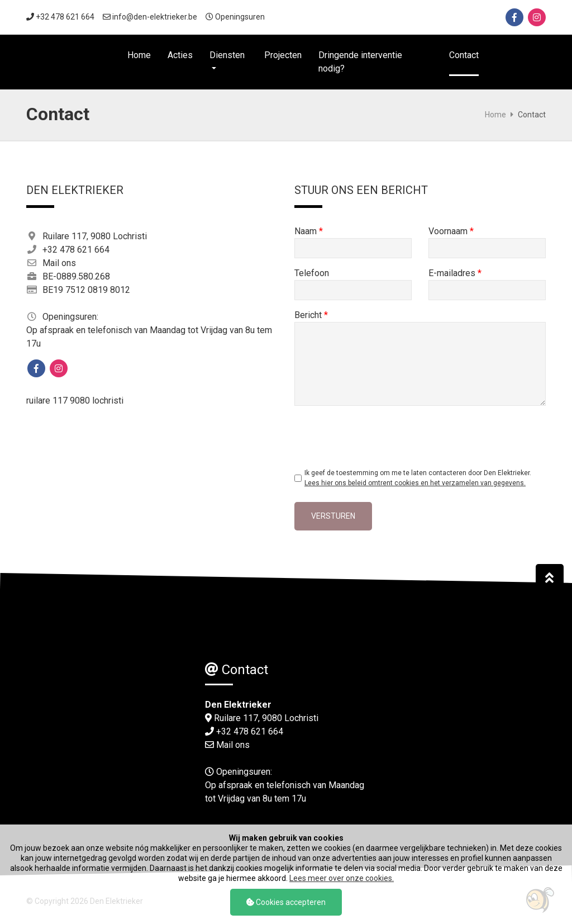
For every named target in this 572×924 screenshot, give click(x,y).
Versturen (333, 516)
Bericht (311, 315)
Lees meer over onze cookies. (342, 878)
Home (139, 55)
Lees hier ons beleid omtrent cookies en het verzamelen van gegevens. (415, 483)
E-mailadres (455, 273)
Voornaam (451, 231)
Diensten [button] (227, 55)
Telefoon (312, 273)
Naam (309, 231)
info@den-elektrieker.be (155, 17)
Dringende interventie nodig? (360, 62)
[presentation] (379, 436)
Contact (464, 55)
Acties (180, 55)
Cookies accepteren (286, 902)
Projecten (283, 55)
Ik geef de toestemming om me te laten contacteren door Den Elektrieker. (418, 478)
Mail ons (59, 263)
